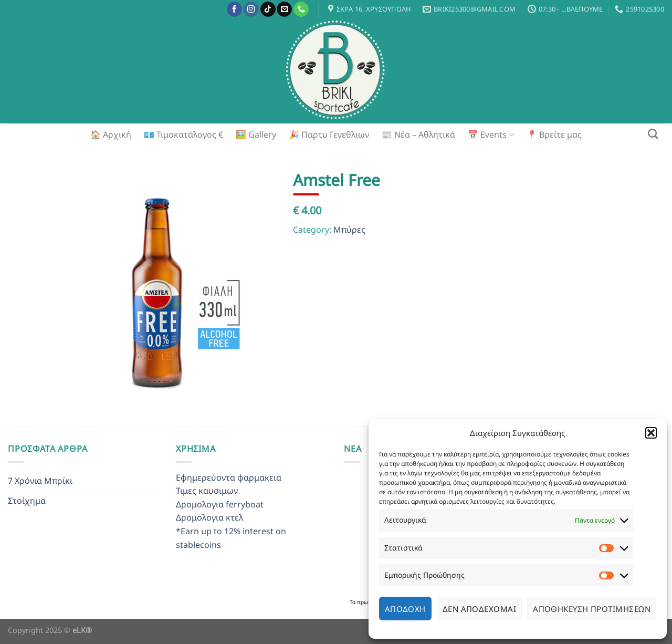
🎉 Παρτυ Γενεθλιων (329, 134)
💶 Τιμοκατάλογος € (183, 134)
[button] (651, 433)
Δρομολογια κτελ (209, 517)
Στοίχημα (27, 501)
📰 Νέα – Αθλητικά (418, 134)
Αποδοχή (405, 609)
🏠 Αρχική (111, 134)
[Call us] (301, 9)
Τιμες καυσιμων (207, 491)
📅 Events (491, 134)
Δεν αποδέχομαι (479, 609)
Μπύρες (349, 230)
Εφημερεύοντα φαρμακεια (229, 477)
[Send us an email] (284, 9)
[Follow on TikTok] (268, 9)
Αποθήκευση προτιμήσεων (592, 609)
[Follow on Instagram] (251, 9)
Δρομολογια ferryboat (220, 504)
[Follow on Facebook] (234, 9)
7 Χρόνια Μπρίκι (40, 481)
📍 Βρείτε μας (554, 134)
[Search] (653, 134)
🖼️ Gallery (256, 134)
